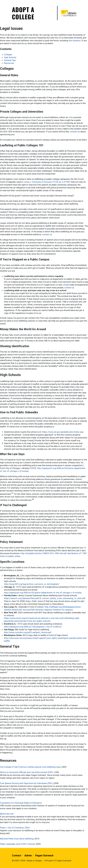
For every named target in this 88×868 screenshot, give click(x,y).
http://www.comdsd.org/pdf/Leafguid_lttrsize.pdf (28, 632)
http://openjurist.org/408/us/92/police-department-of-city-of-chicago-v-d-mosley (43, 593)
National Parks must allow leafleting (17, 839)
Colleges (8, 55)
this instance (75, 41)
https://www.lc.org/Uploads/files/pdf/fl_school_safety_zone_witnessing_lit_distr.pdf (45, 598)
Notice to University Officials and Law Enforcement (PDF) (27, 772)
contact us (75, 132)
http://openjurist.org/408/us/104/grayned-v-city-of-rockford (33, 627)
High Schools (10, 57)
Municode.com (7, 814)
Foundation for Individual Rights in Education (21, 803)
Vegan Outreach (44, 855)
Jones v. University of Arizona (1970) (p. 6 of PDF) (47, 182)
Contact (16, 855)
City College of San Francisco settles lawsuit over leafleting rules (30, 767)
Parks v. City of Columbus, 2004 (15, 828)
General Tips (10, 60)
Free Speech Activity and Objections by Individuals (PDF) (26, 783)
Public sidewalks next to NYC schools (17, 844)
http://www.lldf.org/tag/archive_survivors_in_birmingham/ (32, 584)
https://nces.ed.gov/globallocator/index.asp (63, 432)
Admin (28, 855)
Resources (9, 63)
